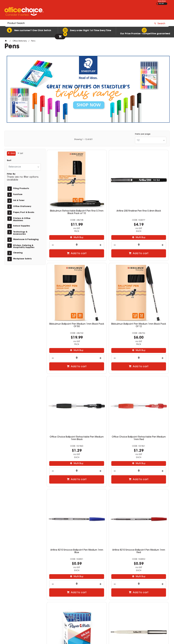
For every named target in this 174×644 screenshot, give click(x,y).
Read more (14, 573)
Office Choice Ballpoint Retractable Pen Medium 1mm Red (149, 284)
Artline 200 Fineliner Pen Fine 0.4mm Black (108, 191)
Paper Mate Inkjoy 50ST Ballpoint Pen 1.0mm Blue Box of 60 (149, 377)
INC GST (161, 4)
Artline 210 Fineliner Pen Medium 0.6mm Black (66, 469)
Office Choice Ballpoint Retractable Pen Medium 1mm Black (108, 284)
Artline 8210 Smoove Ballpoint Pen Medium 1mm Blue (66, 376)
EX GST (157, 4)
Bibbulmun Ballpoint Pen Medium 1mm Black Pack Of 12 (66, 283)
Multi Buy (68, 216)
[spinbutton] (66, 223)
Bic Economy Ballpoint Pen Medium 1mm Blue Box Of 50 (108, 469)
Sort (9, 161)
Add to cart (68, 232)
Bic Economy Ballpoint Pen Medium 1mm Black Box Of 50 (149, 469)
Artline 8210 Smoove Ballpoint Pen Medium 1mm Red (108, 376)
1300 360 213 (129, 588)
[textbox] (69, 12)
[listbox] (151, 140)
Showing (83, 139)
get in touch (26, 566)
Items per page (143, 134)
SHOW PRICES (162, 1)
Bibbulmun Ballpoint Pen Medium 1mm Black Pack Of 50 (149, 191)
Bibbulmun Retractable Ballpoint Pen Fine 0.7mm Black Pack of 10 (66, 192)
